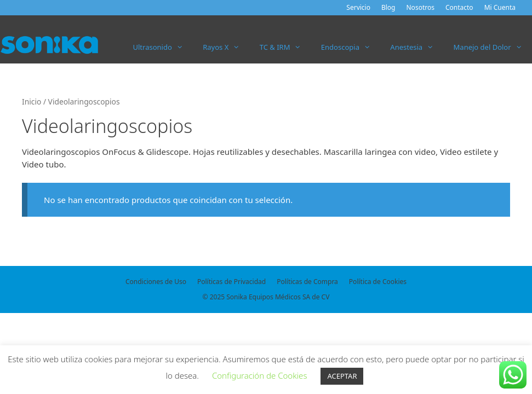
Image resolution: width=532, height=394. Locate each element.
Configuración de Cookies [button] (260, 375)
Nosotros (421, 7)
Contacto (459, 7)
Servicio (358, 7)
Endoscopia (351, 47)
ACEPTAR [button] (342, 376)
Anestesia (417, 47)
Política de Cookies (378, 282)
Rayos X (226, 47)
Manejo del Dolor (493, 47)
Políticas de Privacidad (231, 282)
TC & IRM (285, 47)
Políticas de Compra (307, 282)
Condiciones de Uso (156, 282)
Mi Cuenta (500, 7)
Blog (388, 7)
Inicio (32, 102)
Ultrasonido (163, 47)
